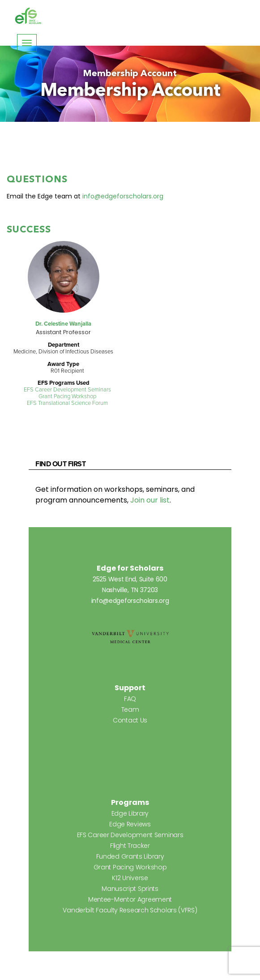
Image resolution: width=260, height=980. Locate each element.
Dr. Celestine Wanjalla (63, 324)
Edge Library (130, 813)
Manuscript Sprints (130, 889)
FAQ (130, 699)
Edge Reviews (130, 824)
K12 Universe (130, 878)
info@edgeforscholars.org (123, 196)
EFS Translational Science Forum (67, 403)
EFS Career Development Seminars (67, 389)
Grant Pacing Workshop (67, 396)
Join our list (150, 500)
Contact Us (130, 720)
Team (130, 709)
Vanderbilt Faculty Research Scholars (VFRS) (130, 910)
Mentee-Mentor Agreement (130, 899)
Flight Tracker (130, 846)
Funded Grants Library (130, 856)
